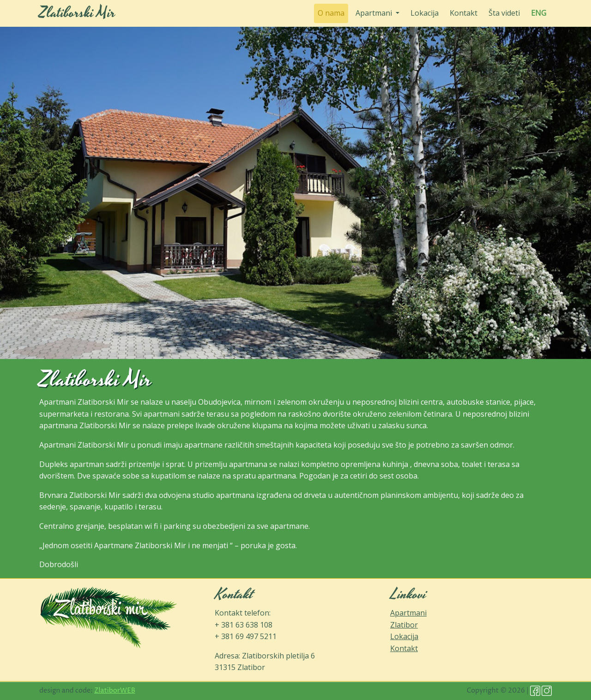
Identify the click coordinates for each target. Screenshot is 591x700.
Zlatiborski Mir (77, 13)
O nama (333, 13)
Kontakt (464, 13)
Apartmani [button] (375, 13)
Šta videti (504, 13)
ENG (539, 13)
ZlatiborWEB (115, 691)
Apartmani (408, 613)
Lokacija (425, 13)
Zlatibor (404, 625)
